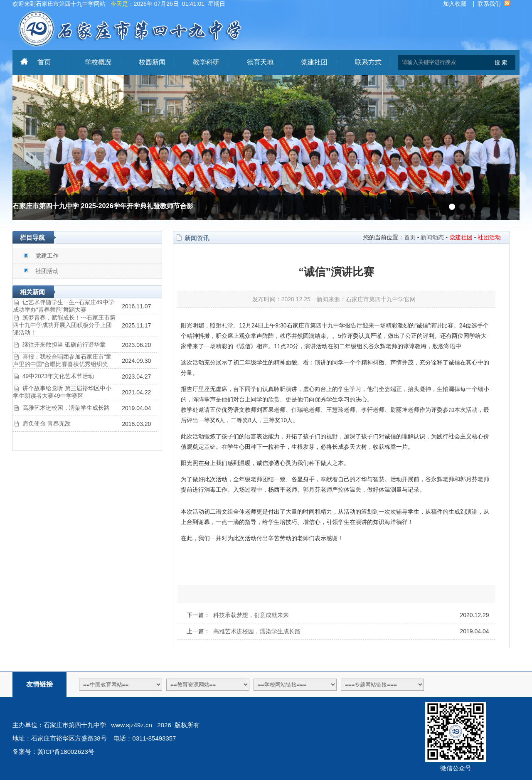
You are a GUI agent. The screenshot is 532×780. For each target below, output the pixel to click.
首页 (44, 62)
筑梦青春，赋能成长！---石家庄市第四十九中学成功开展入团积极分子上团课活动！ (64, 325)
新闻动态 (432, 237)
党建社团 (314, 62)
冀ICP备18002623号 (66, 752)
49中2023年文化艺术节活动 (58, 376)
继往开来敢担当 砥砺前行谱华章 (64, 344)
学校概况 (98, 62)
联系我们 (489, 4)
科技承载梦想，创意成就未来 (251, 615)
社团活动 (47, 271)
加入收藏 (455, 4)
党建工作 (47, 256)
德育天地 (260, 62)
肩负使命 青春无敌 (47, 423)
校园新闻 (152, 62)
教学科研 (206, 62)
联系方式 (368, 62)
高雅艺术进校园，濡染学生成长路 (66, 408)
